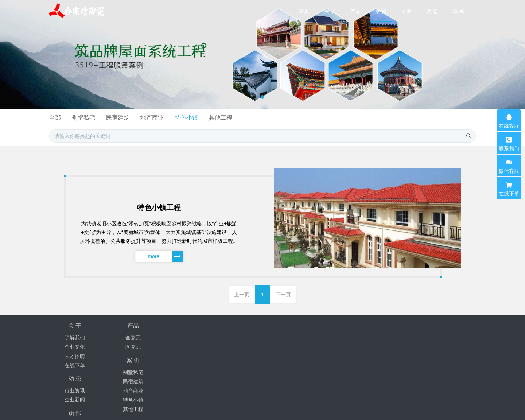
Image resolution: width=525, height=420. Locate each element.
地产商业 (272, 118)
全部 (171, 118)
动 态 (228, 326)
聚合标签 (280, 338)
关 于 (75, 326)
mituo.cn (461, 404)
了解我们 (75, 338)
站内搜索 (280, 356)
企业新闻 (228, 347)
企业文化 (75, 347)
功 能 (280, 326)
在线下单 (75, 365)
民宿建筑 (236, 118)
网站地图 (280, 347)
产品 (126, 326)
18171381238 (388, 340)
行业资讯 (228, 338)
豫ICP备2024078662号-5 (285, 395)
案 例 (177, 326)
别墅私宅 (201, 118)
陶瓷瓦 (126, 347)
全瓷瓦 (126, 338)
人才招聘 (75, 356)
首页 (304, 11)
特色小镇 (307, 118)
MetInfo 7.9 (406, 404)
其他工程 (343, 118)
